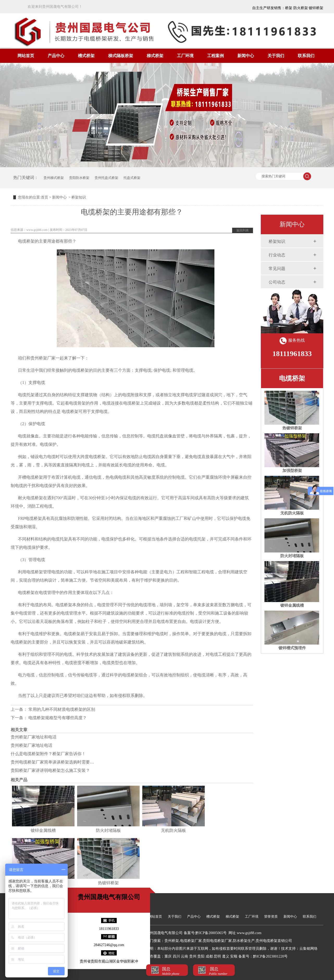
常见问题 (277, 269)
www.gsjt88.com (37, 230)
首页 (45, 197)
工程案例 (215, 56)
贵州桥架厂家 (43, 358)
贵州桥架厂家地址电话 (32, 745)
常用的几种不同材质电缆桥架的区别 (61, 709)
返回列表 (243, 230)
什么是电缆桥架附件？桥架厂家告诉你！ (48, 754)
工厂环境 (185, 56)
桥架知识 (277, 241)
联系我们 (306, 56)
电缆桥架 (292, 378)
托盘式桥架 (132, 178)
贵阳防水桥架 (79, 178)
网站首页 (26, 56)
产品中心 (56, 56)
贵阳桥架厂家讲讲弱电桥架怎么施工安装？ (50, 770)
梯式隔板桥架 (121, 56)
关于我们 (276, 56)
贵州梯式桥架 (54, 178)
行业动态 (277, 255)
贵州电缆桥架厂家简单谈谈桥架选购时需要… (52, 762)
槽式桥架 (86, 56)
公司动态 (277, 282)
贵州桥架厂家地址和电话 (34, 737)
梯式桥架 (155, 56)
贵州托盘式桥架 (106, 178)
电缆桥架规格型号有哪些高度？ (57, 718)
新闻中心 (246, 56)
